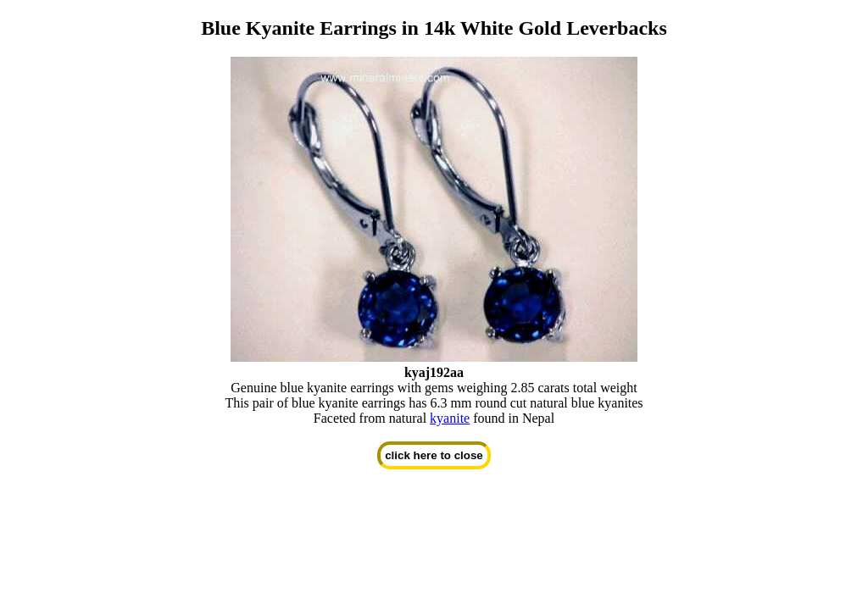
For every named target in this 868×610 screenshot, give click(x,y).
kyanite (450, 418)
